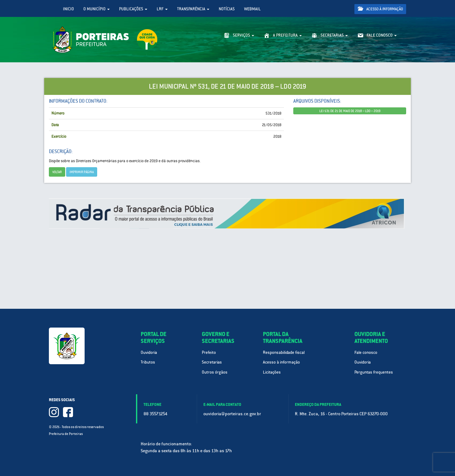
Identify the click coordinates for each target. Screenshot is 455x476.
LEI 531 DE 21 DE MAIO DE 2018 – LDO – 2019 (350, 111)
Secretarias (212, 362)
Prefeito (209, 352)
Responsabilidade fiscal (284, 352)
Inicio (68, 9)
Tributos (148, 362)
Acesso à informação (380, 9)
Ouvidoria (149, 352)
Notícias (227, 9)
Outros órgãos (215, 372)
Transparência (193, 9)
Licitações (272, 372)
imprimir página (82, 172)
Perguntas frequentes (374, 372)
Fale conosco (366, 352)
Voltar (57, 172)
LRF (162, 9)
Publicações (133, 9)
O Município (97, 9)
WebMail (252, 9)
